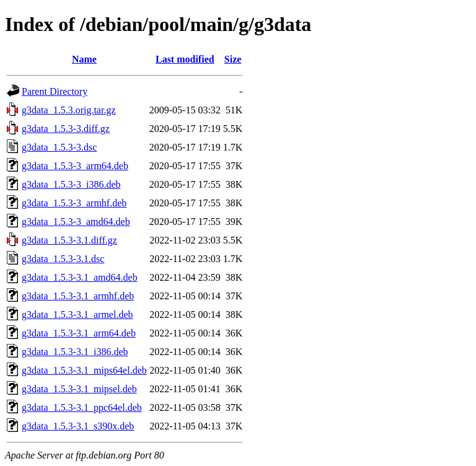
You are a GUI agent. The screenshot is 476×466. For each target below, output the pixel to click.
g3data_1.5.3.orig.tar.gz (69, 110)
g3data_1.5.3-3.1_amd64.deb (80, 277)
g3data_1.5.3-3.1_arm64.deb (79, 333)
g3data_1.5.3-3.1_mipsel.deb (79, 389)
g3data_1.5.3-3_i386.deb (71, 184)
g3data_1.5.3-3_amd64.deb (76, 222)
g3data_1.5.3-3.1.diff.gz (69, 240)
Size (233, 59)
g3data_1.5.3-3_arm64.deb (75, 166)
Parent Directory (55, 91)
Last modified (185, 59)
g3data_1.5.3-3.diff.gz (66, 129)
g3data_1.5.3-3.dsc (59, 147)
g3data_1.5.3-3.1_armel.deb (77, 314)
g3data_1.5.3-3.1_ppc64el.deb (82, 407)
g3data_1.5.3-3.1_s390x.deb (78, 426)
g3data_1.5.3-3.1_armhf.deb (78, 296)
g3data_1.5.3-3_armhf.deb (74, 203)
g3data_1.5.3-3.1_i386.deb (75, 352)
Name (84, 59)
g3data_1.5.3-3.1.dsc (63, 259)
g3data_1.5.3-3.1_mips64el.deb (84, 370)
